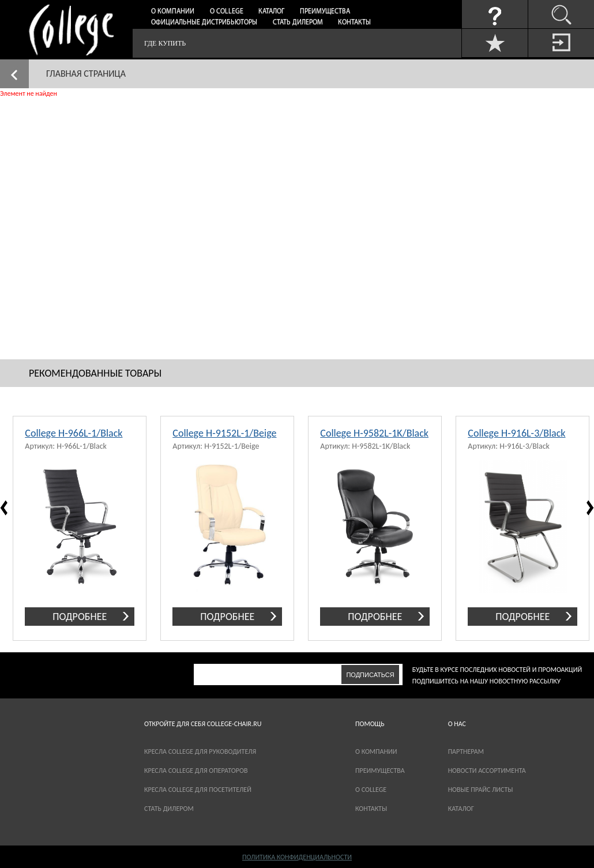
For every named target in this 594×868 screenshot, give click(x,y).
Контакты (354, 22)
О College (227, 12)
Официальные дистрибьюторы (204, 22)
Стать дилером (298, 22)
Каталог (271, 12)
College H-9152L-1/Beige (224, 433)
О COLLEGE (371, 790)
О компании (173, 12)
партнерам (466, 751)
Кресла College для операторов (196, 771)
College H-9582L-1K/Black (374, 433)
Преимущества (325, 12)
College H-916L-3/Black (516, 433)
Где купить (165, 43)
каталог (461, 809)
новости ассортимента (487, 771)
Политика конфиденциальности (297, 857)
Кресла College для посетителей (198, 790)
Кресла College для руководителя (200, 751)
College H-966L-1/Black (74, 433)
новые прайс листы (481, 790)
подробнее (80, 617)
